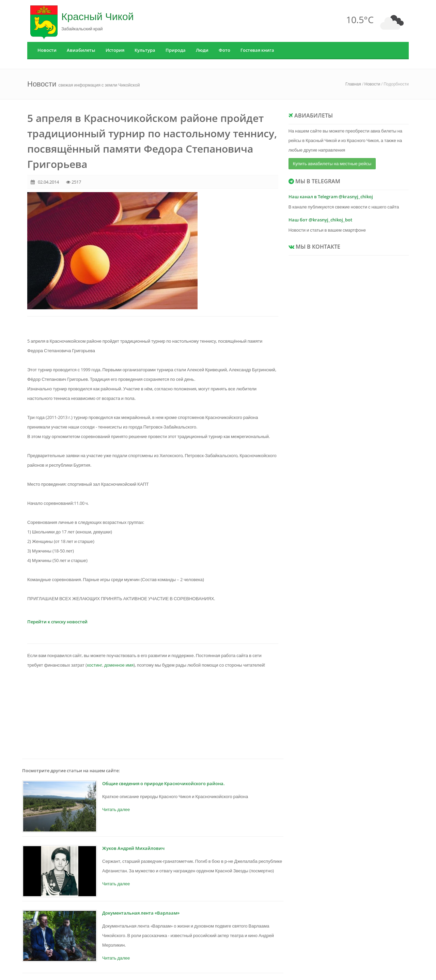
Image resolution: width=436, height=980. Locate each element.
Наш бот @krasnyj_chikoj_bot (320, 220)
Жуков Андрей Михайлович (133, 848)
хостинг (95, 665)
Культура (145, 50)
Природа (176, 50)
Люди (202, 50)
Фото (224, 50)
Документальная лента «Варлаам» (141, 913)
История (115, 50)
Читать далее (116, 809)
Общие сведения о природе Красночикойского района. (163, 783)
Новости (47, 50)
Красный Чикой (97, 16)
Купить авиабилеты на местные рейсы (332, 164)
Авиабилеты (81, 50)
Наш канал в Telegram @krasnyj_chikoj (331, 197)
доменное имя (119, 665)
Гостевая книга (257, 50)
